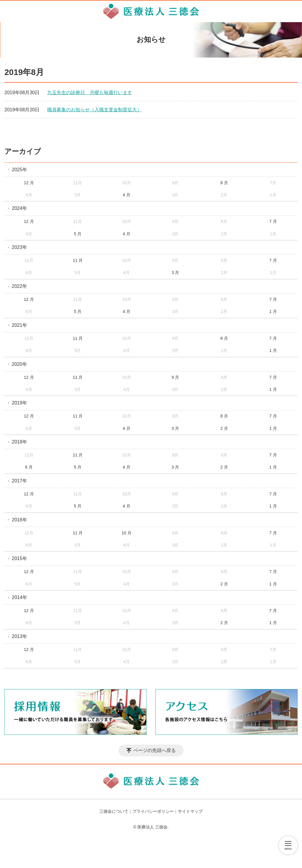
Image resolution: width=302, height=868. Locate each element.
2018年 (19, 442)
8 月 (224, 183)
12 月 (29, 183)
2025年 (19, 170)
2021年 (19, 325)
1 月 (273, 311)
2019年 (19, 403)
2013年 (19, 636)
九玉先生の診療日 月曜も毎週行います (90, 93)
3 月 (175, 273)
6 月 (29, 467)
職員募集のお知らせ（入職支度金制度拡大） (94, 110)
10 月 (126, 533)
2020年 (19, 364)
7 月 (273, 221)
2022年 (19, 286)
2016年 (19, 520)
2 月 (224, 428)
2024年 (19, 208)
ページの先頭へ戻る (155, 750)
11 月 (78, 260)
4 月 (127, 195)
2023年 (19, 247)
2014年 (19, 597)
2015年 (19, 558)
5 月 (78, 234)
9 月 (175, 377)
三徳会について (114, 811)
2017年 (19, 481)
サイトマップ (190, 811)
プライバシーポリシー (153, 811)
